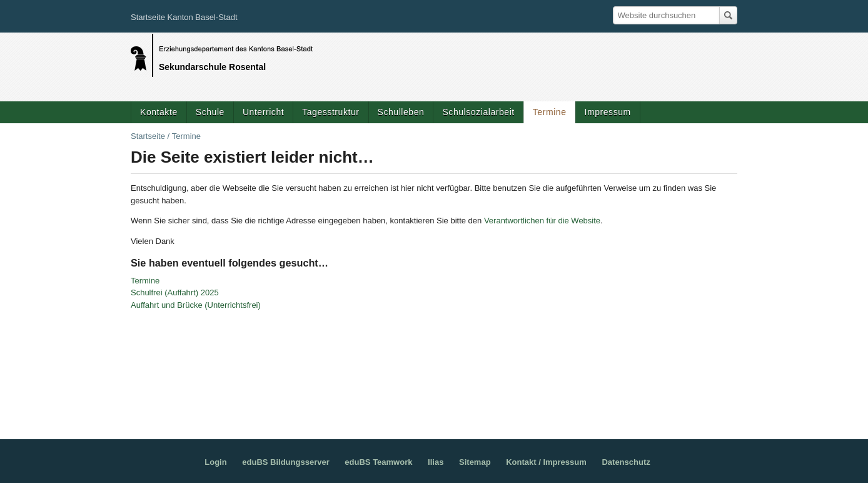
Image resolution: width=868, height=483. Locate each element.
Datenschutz (626, 462)
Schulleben (401, 112)
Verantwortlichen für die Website (542, 221)
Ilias (436, 462)
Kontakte (159, 112)
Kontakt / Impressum (546, 462)
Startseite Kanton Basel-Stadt (184, 17)
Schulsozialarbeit (478, 112)
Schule (210, 112)
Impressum (608, 112)
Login (215, 462)
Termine (550, 112)
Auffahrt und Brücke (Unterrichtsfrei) (196, 305)
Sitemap (475, 462)
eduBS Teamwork (378, 462)
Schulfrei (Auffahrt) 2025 (175, 292)
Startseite (148, 136)
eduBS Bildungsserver (285, 462)
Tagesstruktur (331, 112)
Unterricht (263, 112)
